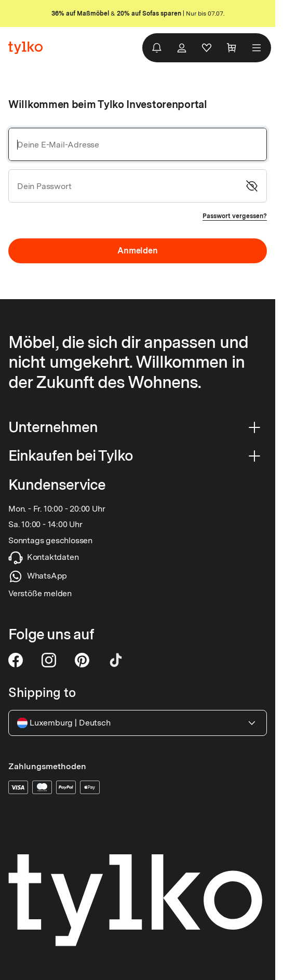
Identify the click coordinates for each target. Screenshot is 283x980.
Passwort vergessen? (235, 216)
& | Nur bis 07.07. (138, 14)
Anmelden (137, 251)
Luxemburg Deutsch (138, 723)
